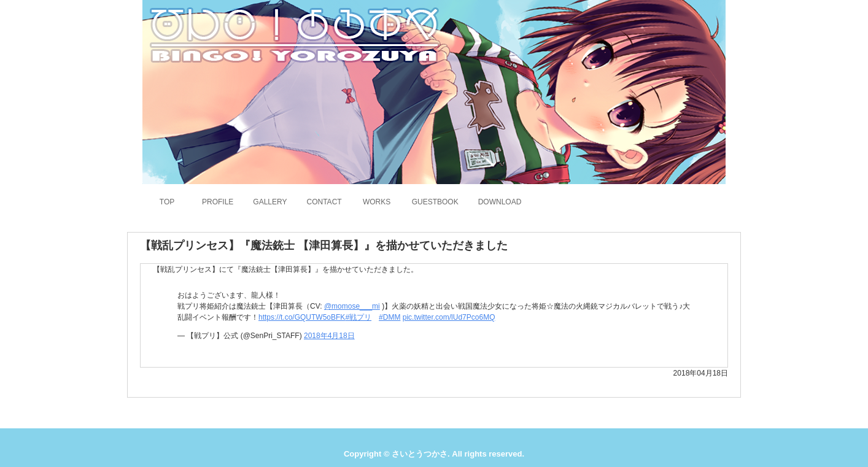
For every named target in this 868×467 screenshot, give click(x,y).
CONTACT (324, 202)
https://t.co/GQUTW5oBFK (302, 317)
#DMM (389, 317)
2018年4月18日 (329, 336)
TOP (167, 202)
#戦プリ (358, 317)
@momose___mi (352, 306)
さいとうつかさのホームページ (292, 34)
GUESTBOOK (435, 202)
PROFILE (218, 202)
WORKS (377, 202)
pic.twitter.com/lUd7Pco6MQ (449, 317)
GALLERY (270, 202)
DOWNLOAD (500, 202)
